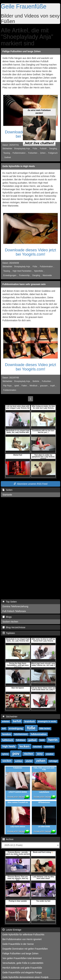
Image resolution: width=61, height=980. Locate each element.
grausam (44, 386)
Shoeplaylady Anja (22, 149)
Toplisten (9, 633)
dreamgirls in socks (47, 722)
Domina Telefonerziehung (15, 606)
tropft (52, 386)
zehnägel (53, 761)
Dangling (53, 149)
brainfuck (30, 721)
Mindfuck (34, 386)
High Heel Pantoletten (22, 271)
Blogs (7, 617)
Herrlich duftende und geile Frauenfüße (22, 968)
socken (7, 761)
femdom (7, 734)
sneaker (50, 754)
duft (4, 729)
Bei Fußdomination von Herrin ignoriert (22, 939)
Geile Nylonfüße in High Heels (19, 166)
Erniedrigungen (10, 275)
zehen (41, 761)
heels (42, 740)
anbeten (6, 722)
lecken (24, 746)
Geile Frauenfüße (24, 6)
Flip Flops (7, 386)
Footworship (24, 275)
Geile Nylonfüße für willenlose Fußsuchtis (23, 935)
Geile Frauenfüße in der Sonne (18, 944)
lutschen (37, 747)
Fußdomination (19, 153)
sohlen (19, 761)
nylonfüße (49, 747)
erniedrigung (16, 728)
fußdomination (39, 734)
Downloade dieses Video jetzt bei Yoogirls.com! (30, 252)
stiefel (29, 761)
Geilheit (8, 157)
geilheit (32, 740)
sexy (40, 754)
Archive (8, 839)
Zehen (43, 153)
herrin (53, 740)
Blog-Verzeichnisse (14, 627)
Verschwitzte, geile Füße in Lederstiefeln (23, 963)
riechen (29, 754)
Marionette (47, 275)
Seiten (7, 490)
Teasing (7, 153)
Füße (35, 149)
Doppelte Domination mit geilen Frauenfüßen (25, 949)
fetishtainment (21, 734)
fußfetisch (8, 740)
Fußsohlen (33, 153)
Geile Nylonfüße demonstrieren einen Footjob (25, 977)
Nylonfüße (39, 271)
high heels (9, 747)
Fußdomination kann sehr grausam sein (24, 284)
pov (16, 753)
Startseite (7, 495)
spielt (17, 386)
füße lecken (45, 729)
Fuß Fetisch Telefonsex (14, 611)
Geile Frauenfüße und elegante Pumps (22, 972)
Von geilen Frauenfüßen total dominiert (22, 958)
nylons (5, 754)
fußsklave (21, 740)
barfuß (17, 721)
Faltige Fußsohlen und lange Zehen (22, 51)
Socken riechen (10, 622)
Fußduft (43, 149)
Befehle (36, 381)
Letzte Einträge (12, 930)
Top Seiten (10, 602)
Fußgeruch (53, 153)
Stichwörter (10, 717)
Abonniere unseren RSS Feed (31, 484)
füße (31, 728)
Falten (24, 386)
